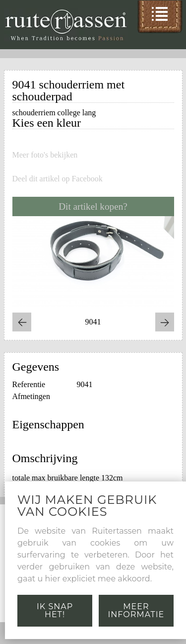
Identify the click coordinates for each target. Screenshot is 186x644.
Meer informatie (136, 610)
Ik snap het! (55, 610)
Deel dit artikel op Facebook (58, 179)
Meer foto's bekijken (45, 155)
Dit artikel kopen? (93, 206)
